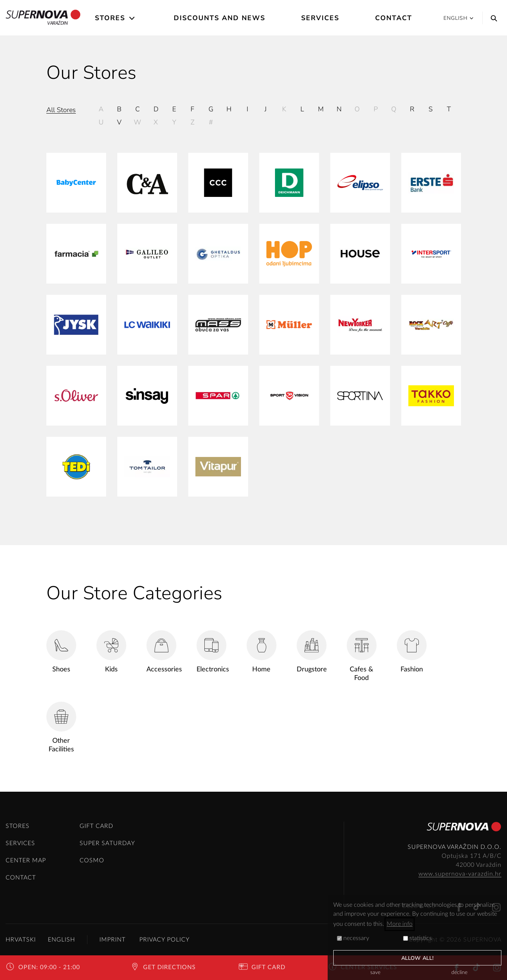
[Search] (492, 18)
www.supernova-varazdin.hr (460, 874)
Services (320, 18)
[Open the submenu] (132, 18)
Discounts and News (220, 18)
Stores (110, 18)
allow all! (417, 958)
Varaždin (43, 18)
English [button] (458, 18)
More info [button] (400, 924)
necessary (353, 938)
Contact (394, 18)
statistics (418, 938)
